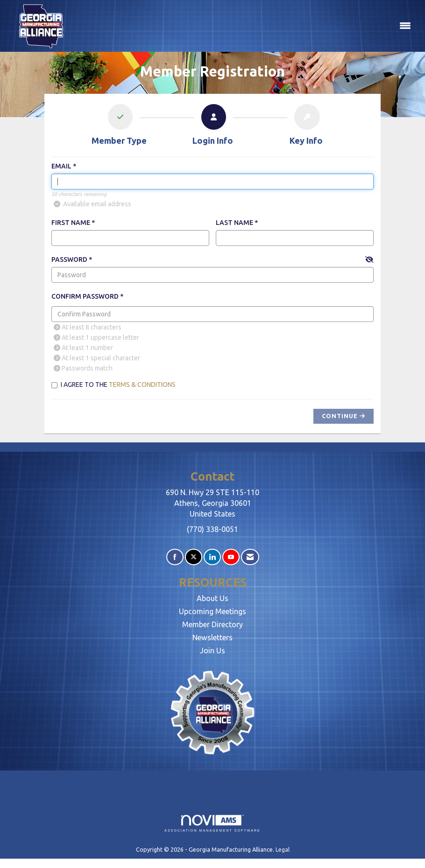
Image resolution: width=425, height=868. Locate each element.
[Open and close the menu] (245, 26)
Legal (283, 849)
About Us (212, 598)
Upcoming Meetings (212, 611)
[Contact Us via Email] (250, 557)
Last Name (234, 223)
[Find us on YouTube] (231, 557)
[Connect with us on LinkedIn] (212, 557)
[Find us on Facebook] (175, 557)
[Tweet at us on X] (194, 557)
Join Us (212, 651)
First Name (71, 223)
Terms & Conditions (142, 385)
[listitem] (119, 126)
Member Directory (212, 624)
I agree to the (113, 385)
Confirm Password (85, 296)
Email (61, 166)
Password (69, 259)
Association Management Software (212, 823)
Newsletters (212, 637)
